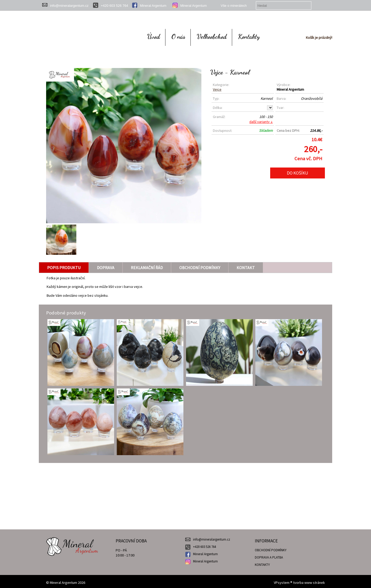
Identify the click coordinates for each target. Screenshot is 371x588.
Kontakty (249, 36)
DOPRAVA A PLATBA (269, 557)
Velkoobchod (212, 36)
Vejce (217, 89)
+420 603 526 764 (115, 6)
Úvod (153, 36)
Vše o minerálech (234, 6)
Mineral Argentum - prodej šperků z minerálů (72, 540)
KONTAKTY (262, 565)
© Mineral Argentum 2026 (66, 583)
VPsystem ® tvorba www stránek (299, 583)
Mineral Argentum (153, 6)
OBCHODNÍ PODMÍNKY (271, 550)
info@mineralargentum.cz (69, 6)
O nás (178, 36)
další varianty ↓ (261, 122)
